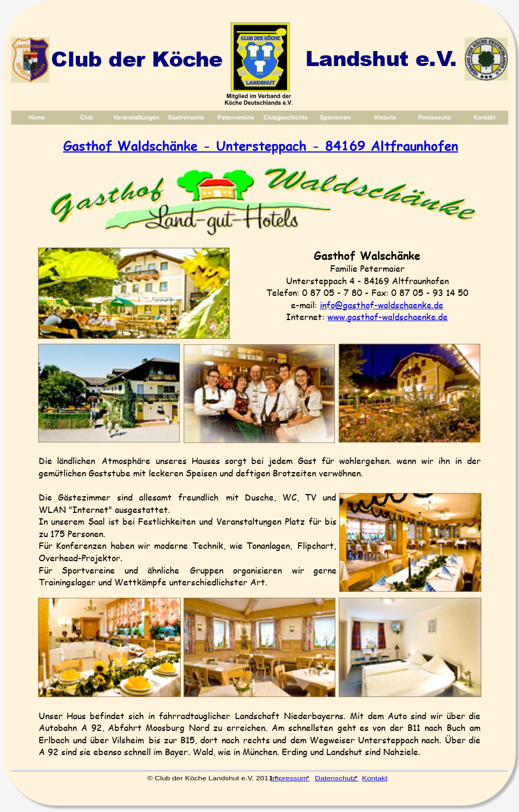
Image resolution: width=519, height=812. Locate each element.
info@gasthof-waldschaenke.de (382, 305)
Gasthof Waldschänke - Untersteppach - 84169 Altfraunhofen (261, 145)
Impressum (290, 778)
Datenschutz (337, 778)
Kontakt (374, 778)
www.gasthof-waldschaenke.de (388, 317)
